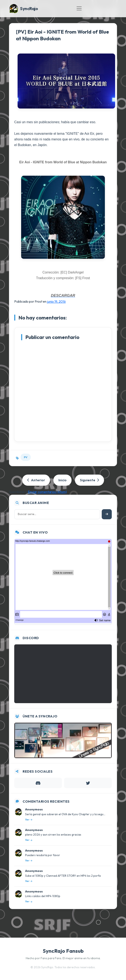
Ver (29, 820)
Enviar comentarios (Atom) (47, 492)
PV (26, 457)
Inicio (62, 480)
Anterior (36, 480)
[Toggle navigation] (79, 8)
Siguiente (89, 480)
